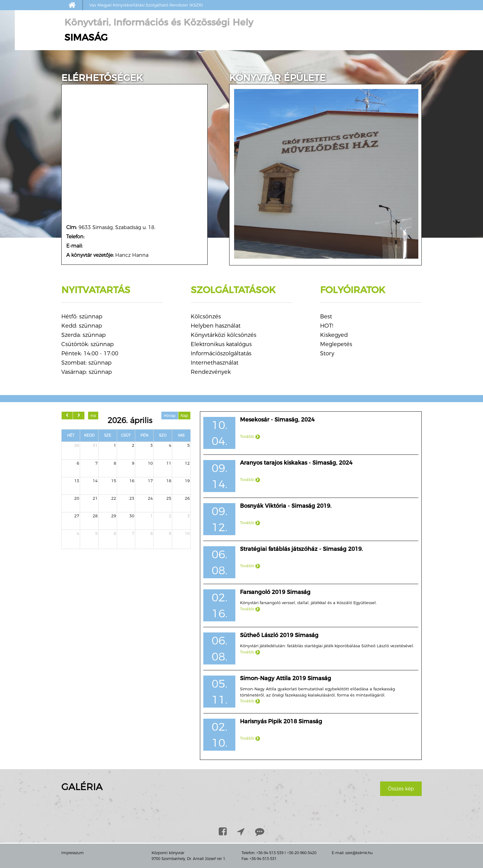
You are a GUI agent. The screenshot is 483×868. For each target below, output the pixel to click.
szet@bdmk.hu (359, 853)
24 (150, 498)
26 (187, 498)
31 (95, 445)
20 (77, 498)
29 (114, 516)
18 (169, 481)
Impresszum (73, 853)
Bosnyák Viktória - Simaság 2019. (286, 506)
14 (95, 481)
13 (77, 481)
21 (95, 498)
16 (132, 481)
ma (93, 416)
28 (95, 516)
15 (114, 481)
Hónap (169, 416)
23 (132, 498)
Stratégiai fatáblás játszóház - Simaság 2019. (301, 549)
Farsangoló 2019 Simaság (275, 592)
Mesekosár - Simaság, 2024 (277, 420)
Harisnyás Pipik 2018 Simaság (281, 721)
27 (77, 516)
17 (150, 481)
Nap (184, 416)
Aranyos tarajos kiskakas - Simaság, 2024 (296, 463)
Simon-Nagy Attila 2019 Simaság (286, 678)
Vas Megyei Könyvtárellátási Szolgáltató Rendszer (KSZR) (146, 5)
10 (150, 463)
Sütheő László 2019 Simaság (279, 635)
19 (187, 481)
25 (169, 498)
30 (77, 445)
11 (169, 463)
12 (187, 463)
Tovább (250, 436)
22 (114, 498)
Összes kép (401, 789)
